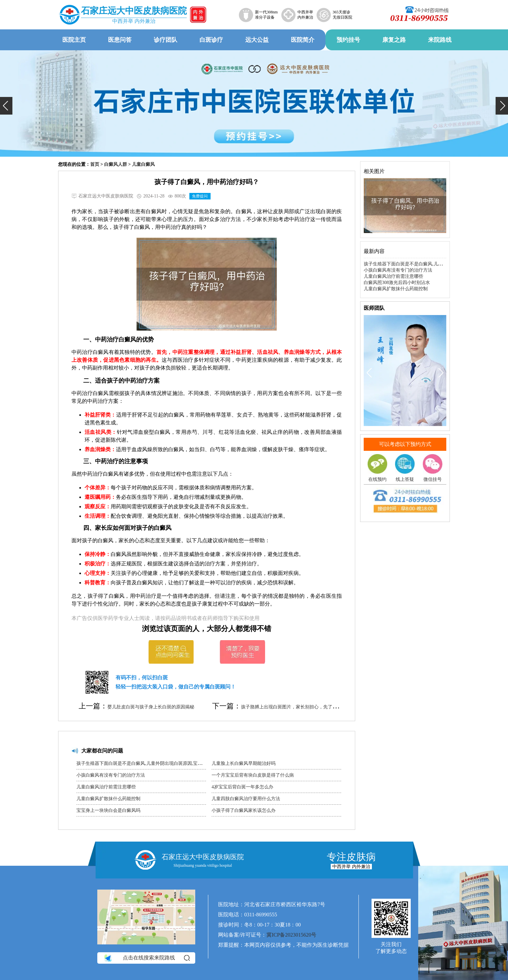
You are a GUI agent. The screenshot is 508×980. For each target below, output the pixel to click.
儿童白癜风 (143, 164)
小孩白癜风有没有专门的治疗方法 (111, 775)
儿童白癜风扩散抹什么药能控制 (108, 799)
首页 (95, 164)
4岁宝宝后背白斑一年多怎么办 (242, 787)
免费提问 (200, 196)
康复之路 (394, 40)
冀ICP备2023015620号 (291, 935)
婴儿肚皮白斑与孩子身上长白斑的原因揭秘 (151, 707)
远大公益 (257, 40)
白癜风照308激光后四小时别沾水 (397, 283)
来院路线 (440, 40)
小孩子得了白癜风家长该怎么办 (244, 810)
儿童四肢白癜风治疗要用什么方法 (246, 799)
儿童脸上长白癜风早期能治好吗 (244, 763)
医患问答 (120, 40)
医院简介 (303, 40)
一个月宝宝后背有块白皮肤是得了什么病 (253, 775)
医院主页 (74, 40)
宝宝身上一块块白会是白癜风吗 (108, 810)
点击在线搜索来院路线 (146, 958)
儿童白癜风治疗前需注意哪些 (106, 787)
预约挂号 (348, 40)
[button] (6, 106)
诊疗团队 (166, 40)
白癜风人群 (116, 164)
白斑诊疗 (211, 40)
